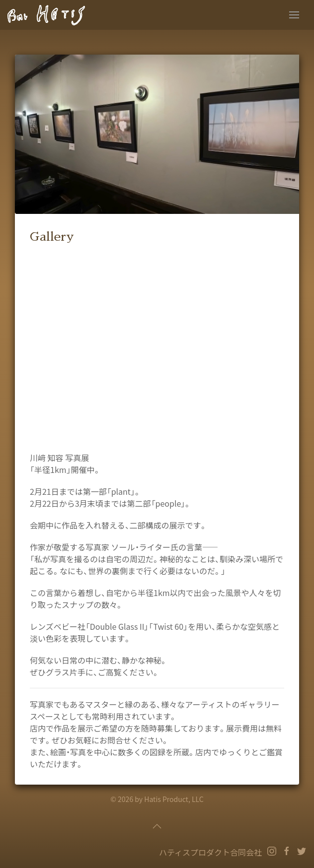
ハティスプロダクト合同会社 (210, 852)
